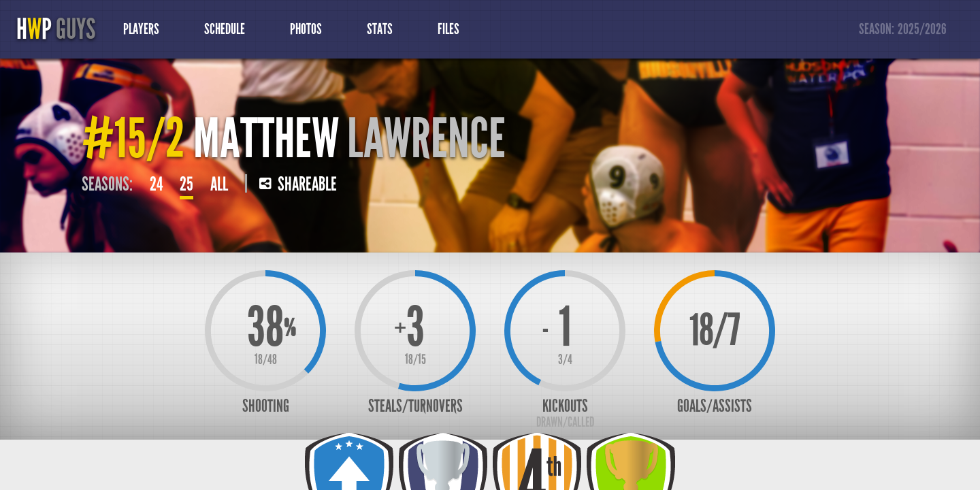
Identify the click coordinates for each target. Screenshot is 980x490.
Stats (380, 29)
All (219, 184)
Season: (903, 30)
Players (141, 29)
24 (156, 184)
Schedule (225, 29)
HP (56, 29)
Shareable (298, 184)
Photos (306, 29)
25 (186, 184)
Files (448, 29)
